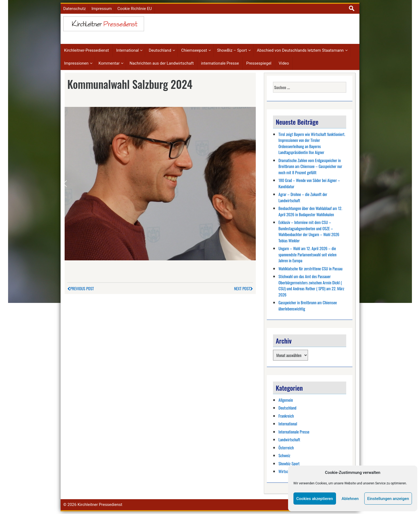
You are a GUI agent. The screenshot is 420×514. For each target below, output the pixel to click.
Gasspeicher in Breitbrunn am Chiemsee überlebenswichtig (308, 305)
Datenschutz (75, 9)
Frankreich (286, 416)
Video (284, 63)
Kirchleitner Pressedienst (100, 505)
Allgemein (286, 400)
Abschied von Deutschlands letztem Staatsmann (300, 50)
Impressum (102, 9)
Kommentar (109, 63)
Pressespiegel (259, 63)
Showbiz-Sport (289, 463)
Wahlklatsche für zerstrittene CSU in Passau (310, 268)
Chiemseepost (194, 50)
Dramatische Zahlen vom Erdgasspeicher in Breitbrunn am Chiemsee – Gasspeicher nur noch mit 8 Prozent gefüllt (310, 166)
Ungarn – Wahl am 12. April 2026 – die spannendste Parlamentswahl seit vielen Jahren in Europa (307, 254)
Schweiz (284, 455)
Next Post (244, 288)
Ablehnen (350, 499)
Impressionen (76, 63)
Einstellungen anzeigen (388, 499)
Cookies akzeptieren (315, 499)
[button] (65, 184)
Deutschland (160, 50)
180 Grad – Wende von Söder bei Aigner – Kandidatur (309, 183)
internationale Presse (220, 63)
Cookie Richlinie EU (135, 9)
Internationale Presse (294, 432)
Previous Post (81, 288)
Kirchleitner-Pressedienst (87, 50)
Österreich (286, 447)
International (128, 50)
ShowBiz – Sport (232, 50)
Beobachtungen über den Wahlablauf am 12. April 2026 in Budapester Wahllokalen (310, 211)
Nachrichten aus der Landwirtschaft (162, 63)
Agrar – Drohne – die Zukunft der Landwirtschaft (303, 197)
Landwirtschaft (289, 439)
